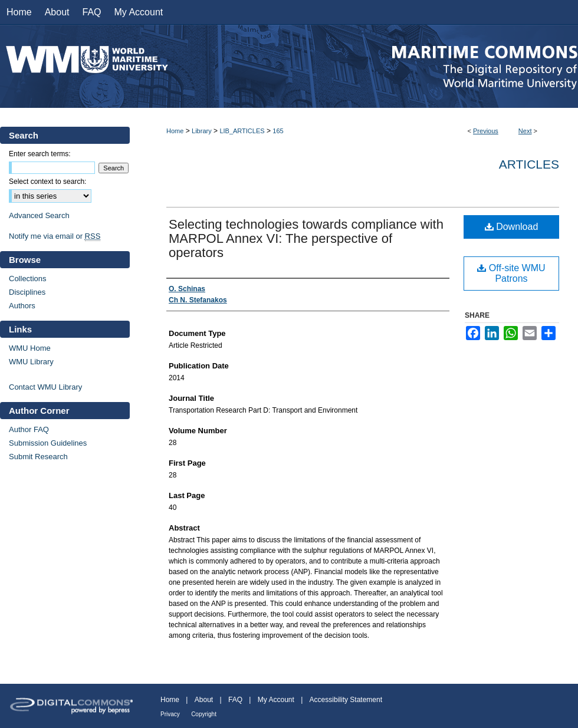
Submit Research (38, 457)
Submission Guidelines (48, 443)
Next (525, 131)
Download (512, 227)
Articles (529, 164)
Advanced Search (39, 215)
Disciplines (27, 292)
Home (175, 131)
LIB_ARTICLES (242, 131)
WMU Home (30, 348)
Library (202, 131)
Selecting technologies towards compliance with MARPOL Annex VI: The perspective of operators (306, 238)
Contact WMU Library (45, 387)
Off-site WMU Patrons (511, 273)
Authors (22, 306)
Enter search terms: (40, 154)
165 (278, 131)
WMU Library (31, 362)
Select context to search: (47, 182)
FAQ (235, 700)
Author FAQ (29, 429)
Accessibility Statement (346, 700)
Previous (486, 131)
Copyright (204, 714)
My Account (276, 700)
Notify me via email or (55, 236)
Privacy (170, 714)
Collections (28, 279)
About (204, 700)
